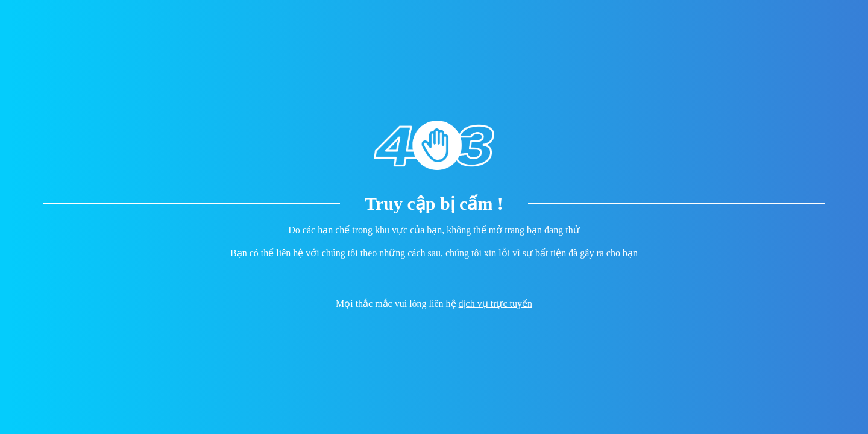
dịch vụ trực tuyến (495, 303)
